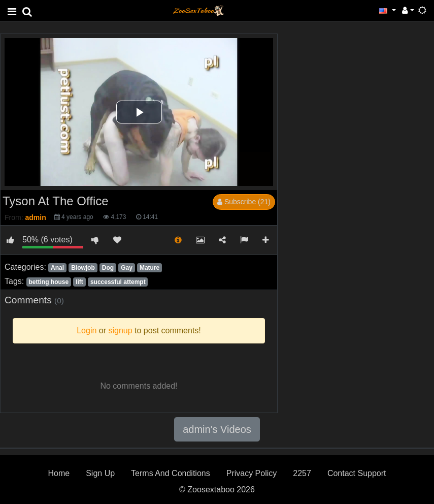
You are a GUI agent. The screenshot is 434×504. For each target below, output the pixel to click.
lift (79, 282)
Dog (108, 268)
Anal (57, 268)
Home (59, 473)
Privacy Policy (252, 473)
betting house (48, 282)
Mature (149, 268)
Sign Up (100, 473)
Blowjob (83, 268)
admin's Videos (217, 429)
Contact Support (357, 473)
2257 (302, 473)
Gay (127, 268)
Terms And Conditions (171, 473)
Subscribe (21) (244, 202)
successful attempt (118, 282)
